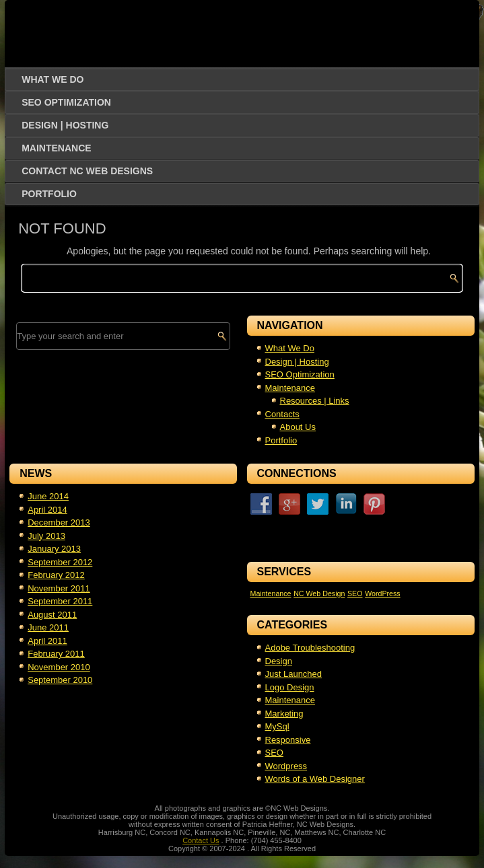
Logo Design (290, 687)
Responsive (288, 740)
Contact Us (201, 840)
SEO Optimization (66, 102)
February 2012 (56, 575)
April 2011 (47, 641)
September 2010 (60, 680)
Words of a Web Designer (315, 779)
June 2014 (48, 496)
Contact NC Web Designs (87, 171)
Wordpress (286, 766)
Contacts (282, 414)
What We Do (53, 79)
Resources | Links (315, 401)
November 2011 (59, 588)
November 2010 (59, 667)
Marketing (284, 714)
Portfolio (49, 194)
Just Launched (294, 674)
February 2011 (56, 654)
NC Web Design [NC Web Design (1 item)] (319, 593)
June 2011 (48, 627)
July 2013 (46, 536)
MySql (277, 726)
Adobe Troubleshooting (310, 648)
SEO (274, 753)
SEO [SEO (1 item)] (355, 593)
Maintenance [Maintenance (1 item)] (271, 593)
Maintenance (56, 148)
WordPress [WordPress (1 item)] (383, 593)
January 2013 (54, 549)
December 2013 (59, 522)
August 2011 (52, 615)
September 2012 (60, 562)
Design (279, 661)
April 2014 (47, 510)
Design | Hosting (65, 125)
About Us (298, 427)
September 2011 (60, 601)
